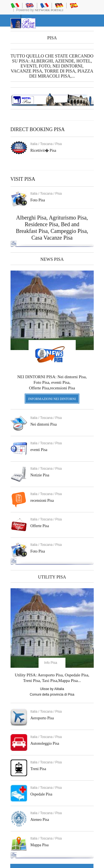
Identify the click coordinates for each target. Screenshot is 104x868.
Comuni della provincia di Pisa (52, 695)
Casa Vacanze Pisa (52, 238)
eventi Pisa (39, 450)
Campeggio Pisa (69, 231)
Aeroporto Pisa (42, 718)
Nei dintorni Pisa (44, 424)
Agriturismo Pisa (68, 218)
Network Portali (49, 10)
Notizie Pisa (40, 475)
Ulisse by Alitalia (52, 689)
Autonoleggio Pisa (45, 743)
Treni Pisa (38, 769)
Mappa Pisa (40, 845)
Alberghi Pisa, (32, 218)
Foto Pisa (38, 551)
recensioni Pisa (42, 501)
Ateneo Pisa (40, 820)
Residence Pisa (41, 224)
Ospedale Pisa (41, 794)
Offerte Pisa (40, 526)
